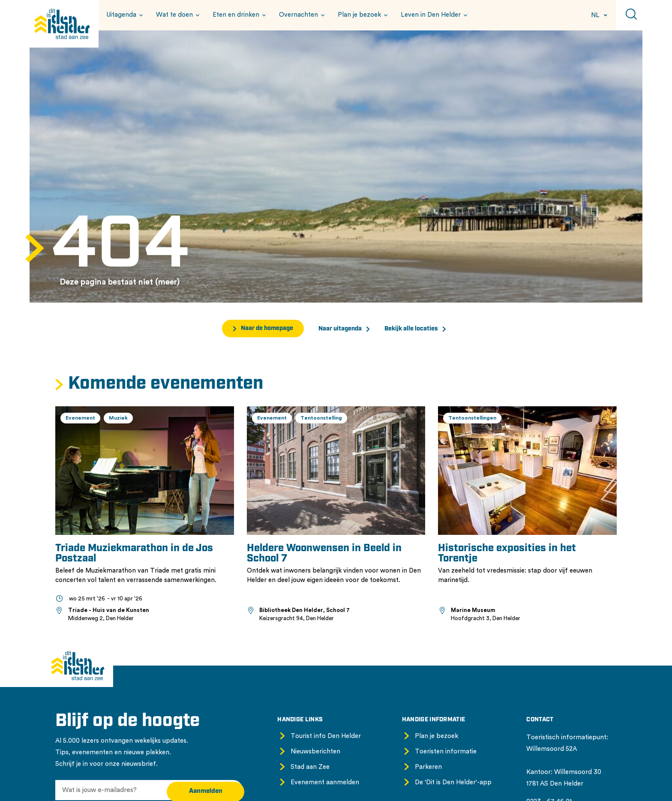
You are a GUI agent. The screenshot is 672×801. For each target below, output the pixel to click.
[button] (123, 15)
